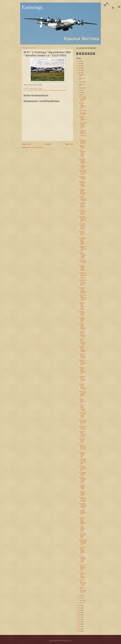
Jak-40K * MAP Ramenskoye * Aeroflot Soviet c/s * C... (83, 542)
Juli (80, 90)
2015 (79, 617)
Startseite (48, 144)
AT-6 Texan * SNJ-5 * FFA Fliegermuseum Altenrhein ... (83, 275)
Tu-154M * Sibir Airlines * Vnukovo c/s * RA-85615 (83, 480)
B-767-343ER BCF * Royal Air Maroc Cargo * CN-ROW (83, 461)
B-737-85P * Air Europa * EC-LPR (83, 167)
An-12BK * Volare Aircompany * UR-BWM (83, 198)
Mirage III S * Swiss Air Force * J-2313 (82, 320)
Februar (81, 600)
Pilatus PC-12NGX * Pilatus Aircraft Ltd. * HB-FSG (83, 326)
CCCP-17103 (40, 90)
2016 (79, 615)
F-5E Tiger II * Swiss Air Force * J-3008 (82, 455)
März (81, 598)
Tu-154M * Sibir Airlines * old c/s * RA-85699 (83, 499)
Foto (45, 90)
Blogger (70, 641)
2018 (79, 610)
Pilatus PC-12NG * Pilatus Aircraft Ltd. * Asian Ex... (83, 387)
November (82, 78)
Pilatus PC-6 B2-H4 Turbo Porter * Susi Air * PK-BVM (83, 434)
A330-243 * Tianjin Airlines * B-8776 (83, 119)
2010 (79, 629)
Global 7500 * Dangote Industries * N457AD (82, 161)
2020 (79, 606)
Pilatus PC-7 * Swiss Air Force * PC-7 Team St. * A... (83, 448)
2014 (79, 620)
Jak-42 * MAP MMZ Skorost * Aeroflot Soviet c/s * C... (82, 551)
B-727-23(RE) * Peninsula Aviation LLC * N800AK (83, 506)
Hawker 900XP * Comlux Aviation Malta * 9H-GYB (83, 126)
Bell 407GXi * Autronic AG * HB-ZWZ (83, 178)
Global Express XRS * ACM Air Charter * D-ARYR (83, 172)
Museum (61, 90)
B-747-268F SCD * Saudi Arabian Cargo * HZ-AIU (83, 219)
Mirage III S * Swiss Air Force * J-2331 (82, 233)
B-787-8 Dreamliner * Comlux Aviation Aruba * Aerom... (83, 154)
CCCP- (35, 90)
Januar (81, 603)
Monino (52, 90)
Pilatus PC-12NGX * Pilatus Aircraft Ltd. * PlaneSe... (83, 349)
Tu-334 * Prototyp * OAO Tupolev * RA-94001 (82, 575)
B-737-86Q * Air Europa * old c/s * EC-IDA (83, 468)
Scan (65, 90)
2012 (79, 624)
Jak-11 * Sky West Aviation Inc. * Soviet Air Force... (83, 298)
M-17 (48, 90)
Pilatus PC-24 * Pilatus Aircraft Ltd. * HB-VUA (83, 356)
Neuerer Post (26, 144)
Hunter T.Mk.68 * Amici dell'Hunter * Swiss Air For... (83, 283)
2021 (79, 73)
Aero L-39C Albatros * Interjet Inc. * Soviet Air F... (83, 512)
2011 (79, 626)
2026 (79, 61)
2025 (79, 63)
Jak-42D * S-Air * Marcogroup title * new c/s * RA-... (83, 583)
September (82, 84)
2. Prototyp (30, 90)
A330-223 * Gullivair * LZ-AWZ (82, 147)
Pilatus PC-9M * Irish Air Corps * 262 (83, 428)
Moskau (56, 90)
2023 (79, 68)
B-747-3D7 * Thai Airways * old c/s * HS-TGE (83, 106)
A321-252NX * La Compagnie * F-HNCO (83, 112)
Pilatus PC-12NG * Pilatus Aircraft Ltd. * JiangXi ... (83, 408)
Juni (81, 93)
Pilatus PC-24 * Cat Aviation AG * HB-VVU (83, 422)
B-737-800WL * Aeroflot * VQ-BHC (83, 474)
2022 (79, 70)
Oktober (81, 82)
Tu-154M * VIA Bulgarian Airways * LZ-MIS (83, 493)
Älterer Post (69, 144)
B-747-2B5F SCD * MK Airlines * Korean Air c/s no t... (82, 205)
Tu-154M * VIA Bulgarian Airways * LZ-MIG (83, 487)
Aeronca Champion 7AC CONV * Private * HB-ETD (83, 255)
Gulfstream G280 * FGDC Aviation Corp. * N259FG (82, 306)
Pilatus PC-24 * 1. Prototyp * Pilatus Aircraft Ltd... (83, 415)
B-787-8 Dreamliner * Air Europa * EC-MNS (83, 141)
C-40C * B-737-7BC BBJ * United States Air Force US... (83, 521)
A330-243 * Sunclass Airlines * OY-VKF (82, 313)
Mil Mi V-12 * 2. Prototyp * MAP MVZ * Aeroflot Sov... (83, 568)
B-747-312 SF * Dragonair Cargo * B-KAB (83, 99)
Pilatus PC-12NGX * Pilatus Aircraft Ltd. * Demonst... (83, 334)
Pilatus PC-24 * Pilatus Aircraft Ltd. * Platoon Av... (83, 363)
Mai (80, 95)
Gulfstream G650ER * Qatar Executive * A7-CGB (82, 192)
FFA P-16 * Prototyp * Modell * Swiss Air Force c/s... (82, 268)
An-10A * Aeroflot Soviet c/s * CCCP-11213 (82, 529)
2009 (79, 631)
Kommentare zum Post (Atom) (35, 147)
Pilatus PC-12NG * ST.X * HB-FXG (82, 401)
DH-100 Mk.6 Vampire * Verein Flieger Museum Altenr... (82, 241)
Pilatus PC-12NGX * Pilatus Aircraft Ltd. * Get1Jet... (83, 341)
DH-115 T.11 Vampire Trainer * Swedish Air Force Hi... (83, 290)
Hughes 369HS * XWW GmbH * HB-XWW (83, 248)
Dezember (82, 75)
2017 (79, 613)
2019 (79, 608)
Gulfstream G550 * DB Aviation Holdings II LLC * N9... (82, 184)
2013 (79, 622)
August (81, 88)
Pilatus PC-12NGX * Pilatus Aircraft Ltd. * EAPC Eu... (83, 371)
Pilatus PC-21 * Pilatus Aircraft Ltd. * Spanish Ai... (83, 379)
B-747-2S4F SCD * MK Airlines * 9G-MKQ (82, 212)
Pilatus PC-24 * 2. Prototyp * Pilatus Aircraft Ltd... (83, 394)
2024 (79, 66)
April (81, 596)
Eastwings (32, 7)
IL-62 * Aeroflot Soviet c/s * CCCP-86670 (83, 536)
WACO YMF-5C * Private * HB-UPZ (83, 261)
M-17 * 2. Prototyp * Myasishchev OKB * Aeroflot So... (83, 559)
